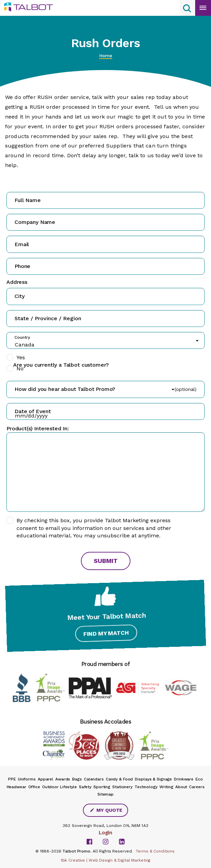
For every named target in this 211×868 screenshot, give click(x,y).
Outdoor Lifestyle (59, 787)
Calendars (94, 779)
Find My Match (106, 634)
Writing (166, 787)
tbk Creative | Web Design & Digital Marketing (106, 860)
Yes (21, 357)
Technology (146, 787)
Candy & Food (119, 779)
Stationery (122, 787)
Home (106, 56)
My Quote (106, 810)
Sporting (102, 787)
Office (34, 787)
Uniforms (27, 779)
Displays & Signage (153, 779)
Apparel (46, 779)
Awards (63, 779)
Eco (199, 779)
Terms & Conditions (155, 851)
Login (105, 833)
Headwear (17, 787)
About (181, 787)
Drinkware (184, 779)
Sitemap (105, 794)
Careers (197, 787)
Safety (85, 787)
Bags (77, 779)
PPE (12, 779)
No (20, 369)
